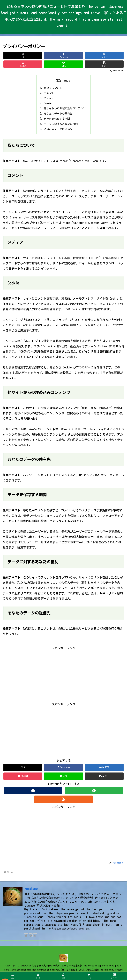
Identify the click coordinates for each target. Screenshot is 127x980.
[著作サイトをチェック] (33, 792)
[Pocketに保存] (23, 64)
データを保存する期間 (57, 120)
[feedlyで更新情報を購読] (94, 792)
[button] (104, 64)
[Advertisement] (63, 675)
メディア (49, 98)
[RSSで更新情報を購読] (63, 801)
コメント (49, 93)
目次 (58, 81)
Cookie (48, 104)
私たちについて (53, 88)
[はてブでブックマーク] (104, 55)
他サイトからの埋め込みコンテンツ (65, 109)
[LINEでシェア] (63, 64)
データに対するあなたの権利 (61, 125)
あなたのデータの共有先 (58, 114)
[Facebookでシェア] (63, 55)
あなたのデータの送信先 (58, 130)
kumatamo (31, 890)
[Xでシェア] (23, 55)
